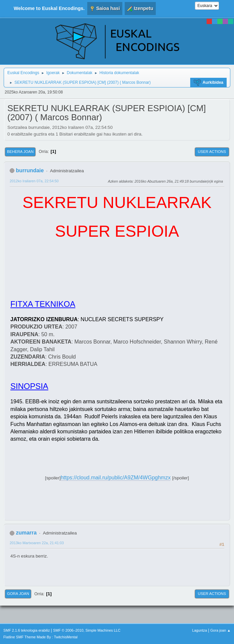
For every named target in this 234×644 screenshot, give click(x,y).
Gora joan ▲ (220, 630)
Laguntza (200, 630)
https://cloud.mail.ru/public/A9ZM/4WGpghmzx (115, 478)
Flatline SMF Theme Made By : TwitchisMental (40, 637)
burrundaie (30, 170)
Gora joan (18, 594)
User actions (212, 152)
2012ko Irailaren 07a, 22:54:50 (34, 181)
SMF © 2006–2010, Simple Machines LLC (87, 630)
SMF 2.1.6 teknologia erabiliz (27, 630)
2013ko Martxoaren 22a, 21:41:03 (37, 543)
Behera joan (20, 152)
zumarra (26, 533)
